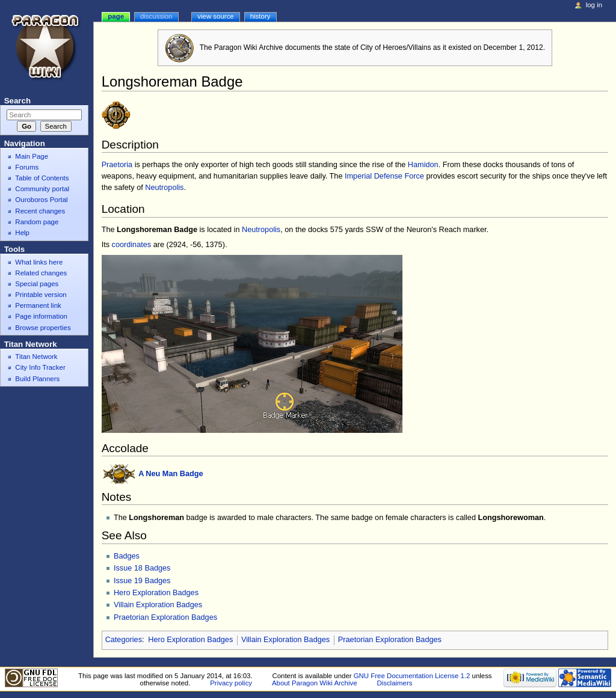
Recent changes (40, 211)
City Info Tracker (40, 367)
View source (215, 16)
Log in (594, 5)
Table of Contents (42, 178)
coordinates (132, 245)
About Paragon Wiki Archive (315, 683)
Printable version (41, 295)
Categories (124, 640)
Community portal (42, 189)
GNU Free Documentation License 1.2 (412, 676)
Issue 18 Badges (142, 568)
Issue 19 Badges (142, 581)
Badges (127, 556)
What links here (39, 262)
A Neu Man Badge (171, 474)
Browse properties (43, 328)
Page (116, 16)
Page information (41, 316)
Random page (37, 222)
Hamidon (423, 165)
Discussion (156, 16)
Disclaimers (394, 683)
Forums (27, 167)
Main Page (32, 156)
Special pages (37, 284)
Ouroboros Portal (41, 200)
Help (22, 233)
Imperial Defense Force (384, 176)
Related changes (41, 273)
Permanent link (38, 305)
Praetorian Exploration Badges (165, 617)
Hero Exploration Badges (156, 593)
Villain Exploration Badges (158, 605)
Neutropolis (164, 188)
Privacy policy (231, 683)
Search (17, 101)
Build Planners (37, 379)
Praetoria (117, 165)
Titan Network (36, 357)
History (260, 16)
